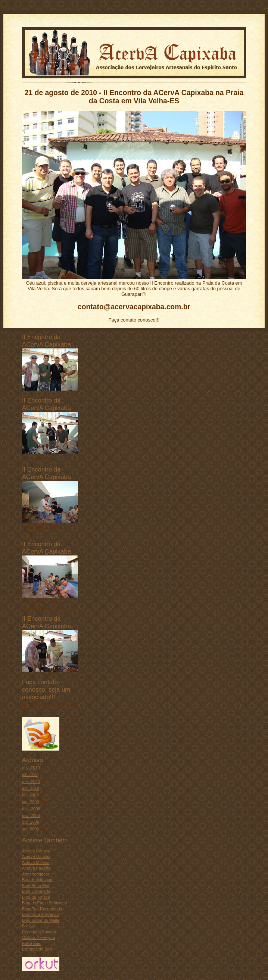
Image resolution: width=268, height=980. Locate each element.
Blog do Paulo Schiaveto (44, 903)
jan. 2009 (30, 802)
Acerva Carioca (36, 851)
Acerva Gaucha (36, 857)
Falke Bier (31, 943)
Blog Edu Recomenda (42, 909)
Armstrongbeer (36, 874)
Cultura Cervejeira (39, 937)
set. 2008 (30, 829)
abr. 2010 (31, 788)
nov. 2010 (31, 768)
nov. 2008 (31, 815)
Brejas (28, 926)
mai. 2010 (31, 782)
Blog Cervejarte (36, 891)
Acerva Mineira (36, 862)
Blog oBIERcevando (40, 914)
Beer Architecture (38, 880)
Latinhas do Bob (37, 949)
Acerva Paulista (36, 868)
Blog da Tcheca (36, 897)
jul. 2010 (30, 774)
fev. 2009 (30, 795)
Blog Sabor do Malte (41, 920)
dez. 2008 (31, 809)
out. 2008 (31, 822)
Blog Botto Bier (36, 886)
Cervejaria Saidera (39, 932)
